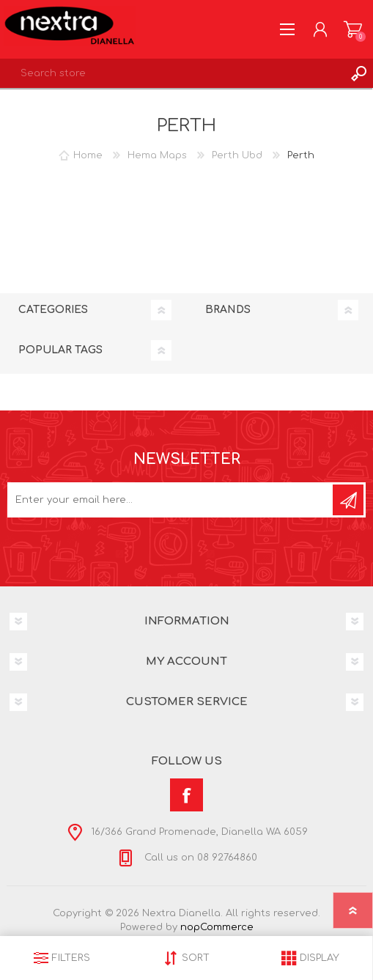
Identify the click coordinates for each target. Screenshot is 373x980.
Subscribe (348, 500)
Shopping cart (353, 29)
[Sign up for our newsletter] (171, 500)
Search (358, 73)
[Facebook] (186, 795)
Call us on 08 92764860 (199, 858)
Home (88, 155)
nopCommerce (217, 927)
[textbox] (172, 73)
